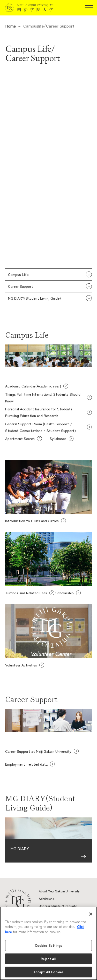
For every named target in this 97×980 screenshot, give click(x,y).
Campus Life (18, 274)
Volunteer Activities (21, 665)
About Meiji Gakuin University (59, 891)
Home (10, 26)
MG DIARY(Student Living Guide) (34, 298)
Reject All (48, 959)
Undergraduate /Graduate (58, 906)
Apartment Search (20, 438)
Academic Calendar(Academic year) (33, 386)
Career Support (21, 286)
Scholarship (65, 593)
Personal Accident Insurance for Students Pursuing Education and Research (39, 412)
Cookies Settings (48, 945)
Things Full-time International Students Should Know (43, 398)
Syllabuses (58, 438)
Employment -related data (26, 764)
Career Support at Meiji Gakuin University (38, 751)
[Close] (91, 914)
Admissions (46, 898)
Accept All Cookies (48, 972)
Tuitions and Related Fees (26, 593)
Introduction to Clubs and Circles (32, 521)
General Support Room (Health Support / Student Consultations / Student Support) (40, 427)
